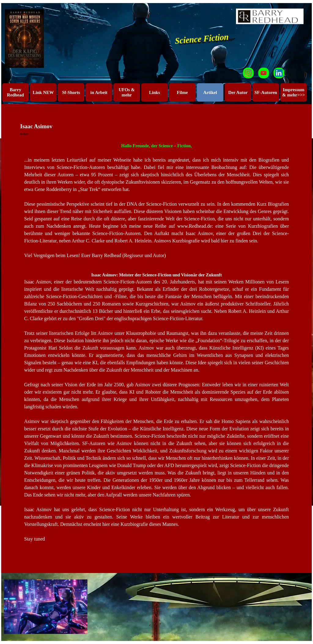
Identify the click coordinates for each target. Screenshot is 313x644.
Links (155, 92)
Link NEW (43, 92)
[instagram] (248, 73)
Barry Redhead (15, 92)
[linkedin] (279, 73)
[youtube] (264, 73)
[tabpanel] (156, 201)
